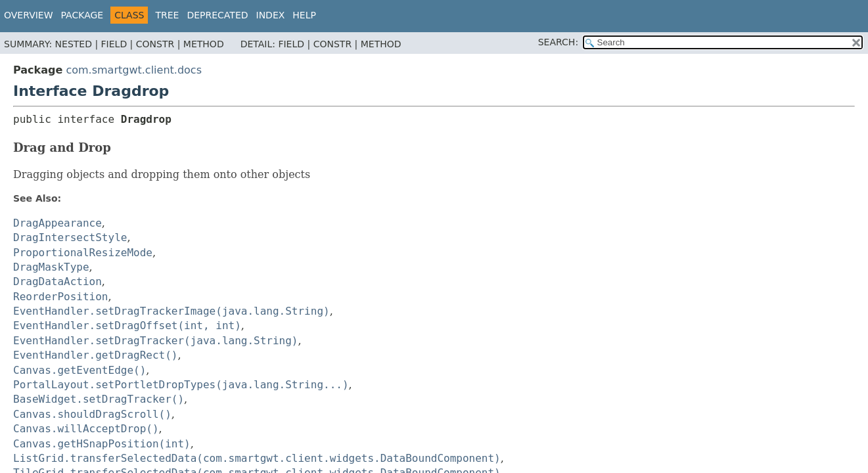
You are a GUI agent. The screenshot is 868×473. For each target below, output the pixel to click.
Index (271, 15)
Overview (29, 15)
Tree (167, 15)
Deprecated (217, 15)
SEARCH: (558, 42)
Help (304, 15)
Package (82, 15)
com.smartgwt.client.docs (134, 70)
